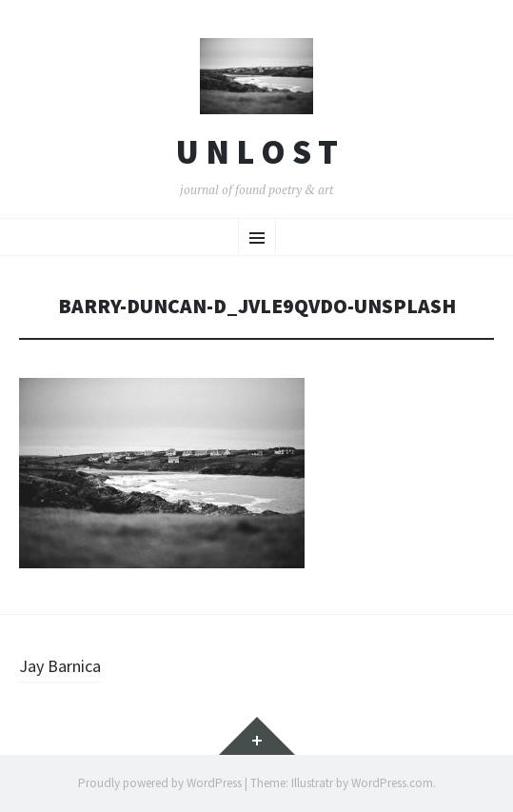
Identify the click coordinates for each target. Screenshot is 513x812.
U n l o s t (257, 152)
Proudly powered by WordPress (160, 783)
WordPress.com (392, 783)
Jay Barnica (60, 666)
